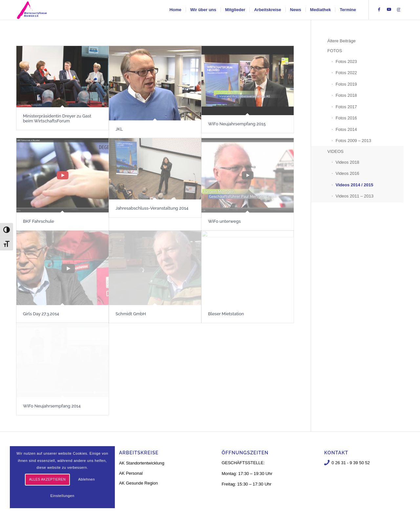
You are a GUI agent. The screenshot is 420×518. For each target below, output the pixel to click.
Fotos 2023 (346, 62)
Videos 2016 (347, 173)
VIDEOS (336, 151)
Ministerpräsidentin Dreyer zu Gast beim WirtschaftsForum (57, 118)
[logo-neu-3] (32, 10)
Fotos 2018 (346, 95)
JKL (119, 129)
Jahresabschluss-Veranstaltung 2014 (152, 208)
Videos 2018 (347, 162)
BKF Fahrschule (39, 221)
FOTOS (335, 51)
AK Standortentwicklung (142, 463)
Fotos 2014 (346, 129)
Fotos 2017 (346, 107)
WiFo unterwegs (224, 221)
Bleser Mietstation (226, 314)
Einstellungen (62, 496)
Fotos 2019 (346, 84)
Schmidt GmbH (131, 314)
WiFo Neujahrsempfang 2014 (52, 406)
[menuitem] (176, 10)
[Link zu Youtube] (389, 10)
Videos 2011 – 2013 (355, 196)
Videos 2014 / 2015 (355, 185)
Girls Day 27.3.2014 (41, 314)
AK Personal (131, 473)
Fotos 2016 (346, 118)
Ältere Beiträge (342, 41)
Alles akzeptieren (47, 479)
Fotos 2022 (346, 73)
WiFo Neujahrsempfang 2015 (237, 124)
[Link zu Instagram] (399, 10)
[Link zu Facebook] (379, 10)
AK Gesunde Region (139, 483)
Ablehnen (86, 479)
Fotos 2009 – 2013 (353, 141)
